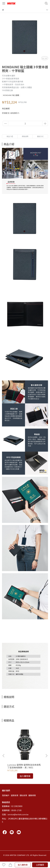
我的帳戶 (6, 795)
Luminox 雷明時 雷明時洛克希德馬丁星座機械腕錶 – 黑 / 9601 (24, 766)
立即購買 (40, 865)
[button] (46, 756)
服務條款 (32, 795)
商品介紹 (10, 136)
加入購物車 (23, 865)
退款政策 (15, 795)
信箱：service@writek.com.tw (15, 814)
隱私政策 (23, 795)
